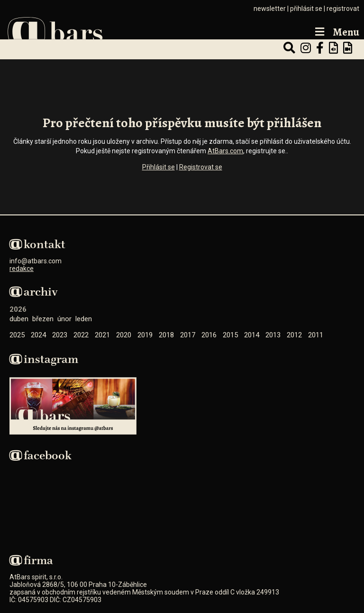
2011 (316, 335)
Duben (19, 319)
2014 (252, 335)
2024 (38, 335)
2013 (273, 335)
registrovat (343, 9)
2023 (60, 335)
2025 (17, 335)
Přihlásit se (159, 167)
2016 (209, 335)
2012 (294, 335)
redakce (22, 269)
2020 (124, 335)
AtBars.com (225, 151)
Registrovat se (201, 167)
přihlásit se (306, 9)
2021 (102, 335)
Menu (336, 33)
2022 (81, 335)
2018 (166, 335)
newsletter (270, 9)
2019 (145, 335)
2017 (188, 335)
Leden (84, 319)
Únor (64, 319)
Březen (43, 319)
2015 (230, 335)
